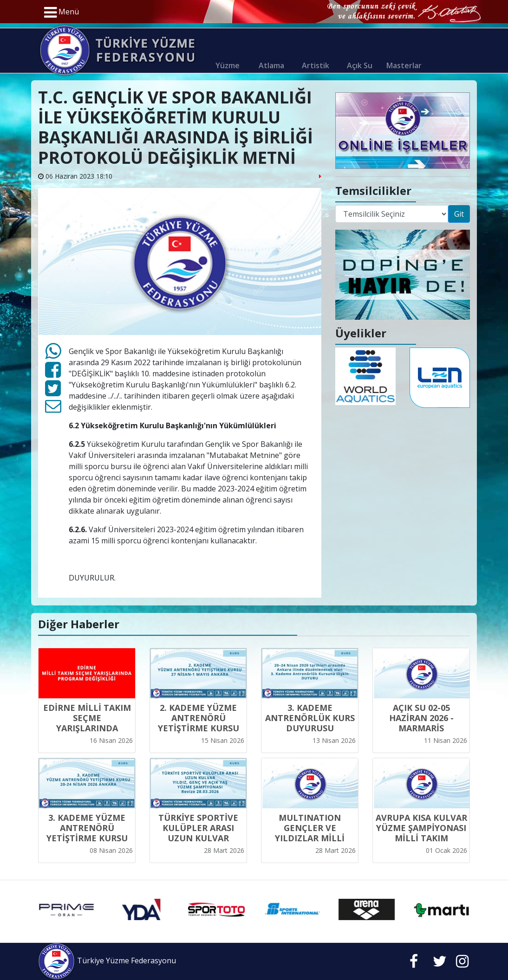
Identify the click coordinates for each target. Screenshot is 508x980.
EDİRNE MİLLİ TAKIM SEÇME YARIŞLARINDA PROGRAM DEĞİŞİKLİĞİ (87, 728)
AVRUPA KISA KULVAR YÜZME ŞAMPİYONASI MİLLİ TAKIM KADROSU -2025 (421, 833)
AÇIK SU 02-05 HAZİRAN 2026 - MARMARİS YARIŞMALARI (421, 723)
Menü (62, 13)
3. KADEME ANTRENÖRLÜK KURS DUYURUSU (310, 718)
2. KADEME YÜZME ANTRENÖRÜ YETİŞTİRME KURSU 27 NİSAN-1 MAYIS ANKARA (199, 728)
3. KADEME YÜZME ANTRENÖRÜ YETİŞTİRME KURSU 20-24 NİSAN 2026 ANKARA (87, 838)
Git (459, 214)
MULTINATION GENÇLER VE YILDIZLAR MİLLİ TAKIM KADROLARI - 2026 (310, 838)
